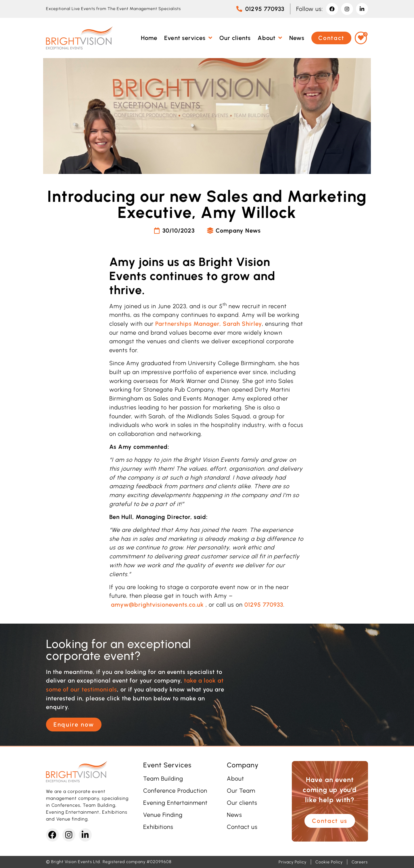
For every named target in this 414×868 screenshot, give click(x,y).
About (235, 779)
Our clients (242, 803)
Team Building (163, 779)
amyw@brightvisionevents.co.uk (157, 605)
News (234, 815)
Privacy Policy (293, 862)
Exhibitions (158, 827)
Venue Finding (163, 815)
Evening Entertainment (176, 803)
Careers (360, 862)
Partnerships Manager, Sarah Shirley (209, 324)
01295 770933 (264, 605)
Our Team (241, 791)
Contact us (242, 827)
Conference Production (175, 791)
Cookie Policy (329, 862)
